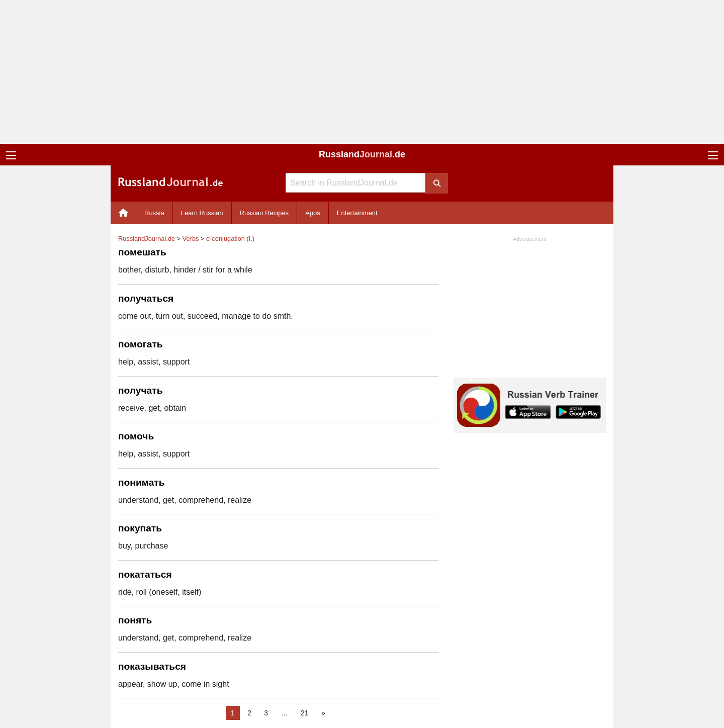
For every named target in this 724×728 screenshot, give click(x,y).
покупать (140, 528)
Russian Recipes (264, 213)
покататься (145, 574)
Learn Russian (202, 213)
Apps (313, 213)
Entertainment (357, 213)
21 (305, 713)
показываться (152, 666)
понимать (142, 482)
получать (140, 390)
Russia (154, 213)
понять (135, 620)
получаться (146, 298)
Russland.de (362, 154)
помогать (141, 344)
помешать (142, 252)
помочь (136, 436)
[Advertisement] (362, 72)
